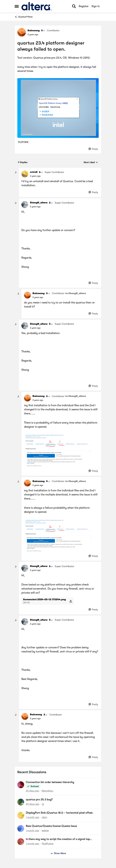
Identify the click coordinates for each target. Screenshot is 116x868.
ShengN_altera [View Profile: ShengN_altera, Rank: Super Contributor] (39, 203)
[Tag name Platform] (23, 142)
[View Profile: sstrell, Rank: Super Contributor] (25, 174)
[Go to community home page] (37, 6)
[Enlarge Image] (58, 108)
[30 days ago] (33, 804)
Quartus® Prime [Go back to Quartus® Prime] (24, 17)
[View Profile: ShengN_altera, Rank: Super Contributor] (25, 205)
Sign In (96, 6)
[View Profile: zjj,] (21, 802)
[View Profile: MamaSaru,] (21, 785)
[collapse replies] (16, 172)
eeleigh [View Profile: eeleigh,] (45, 830)
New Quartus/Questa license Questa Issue (51, 826)
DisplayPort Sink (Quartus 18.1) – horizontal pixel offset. (60, 813)
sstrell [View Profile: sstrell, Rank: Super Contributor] (34, 172)
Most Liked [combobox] (91, 163)
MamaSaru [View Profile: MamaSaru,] (47, 791)
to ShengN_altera (76, 293)
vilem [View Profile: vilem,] (44, 817)
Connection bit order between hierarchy (50, 782)
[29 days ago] (32, 791)
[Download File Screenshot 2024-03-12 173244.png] (71, 601)
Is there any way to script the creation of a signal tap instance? (58, 839)
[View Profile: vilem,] (21, 815)
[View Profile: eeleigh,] (21, 829)
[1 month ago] (32, 817)
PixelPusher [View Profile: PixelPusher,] (48, 844)
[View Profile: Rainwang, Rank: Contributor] (22, 32)
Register (84, 6)
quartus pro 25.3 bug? (39, 800)
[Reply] (93, 149)
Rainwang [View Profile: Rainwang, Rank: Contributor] (34, 30)
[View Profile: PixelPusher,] (21, 842)
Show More (58, 853)
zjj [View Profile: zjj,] (43, 804)
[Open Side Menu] (17, 6)
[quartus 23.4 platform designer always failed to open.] (35, 176)
